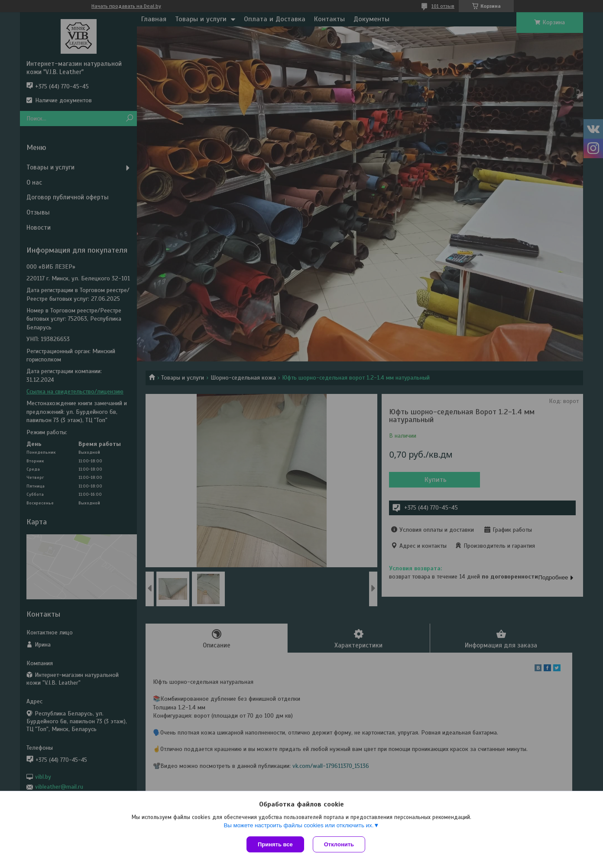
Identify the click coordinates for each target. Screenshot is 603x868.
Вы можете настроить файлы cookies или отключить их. (298, 825)
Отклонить (339, 844)
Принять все (275, 844)
